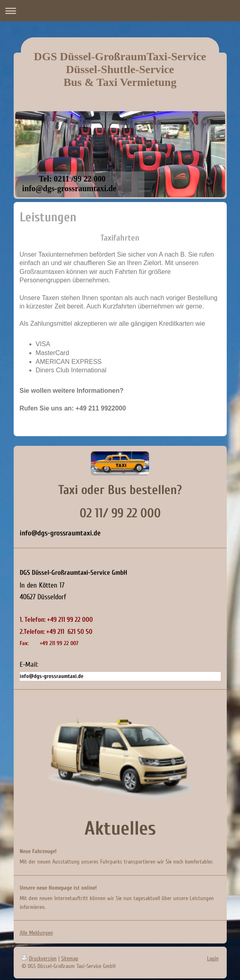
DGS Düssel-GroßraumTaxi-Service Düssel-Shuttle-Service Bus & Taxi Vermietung (120, 69)
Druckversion (39, 959)
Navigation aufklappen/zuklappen (120, 11)
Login (213, 959)
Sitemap (70, 959)
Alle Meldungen (36, 933)
